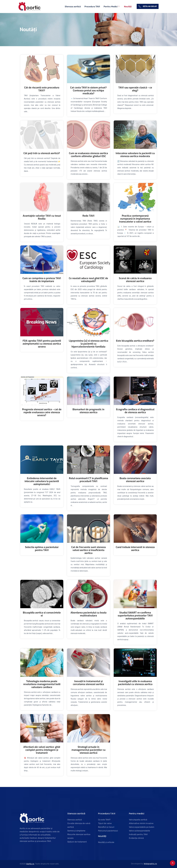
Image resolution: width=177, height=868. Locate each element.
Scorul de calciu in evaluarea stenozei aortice (135, 280)
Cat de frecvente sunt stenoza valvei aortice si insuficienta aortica (88, 550)
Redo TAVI (88, 216)
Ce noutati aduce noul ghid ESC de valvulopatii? (88, 280)
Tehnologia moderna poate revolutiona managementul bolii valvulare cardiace (42, 684)
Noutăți (128, 7)
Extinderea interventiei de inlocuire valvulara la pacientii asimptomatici (42, 481)
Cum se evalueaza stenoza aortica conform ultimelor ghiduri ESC (88, 155)
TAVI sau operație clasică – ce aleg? (135, 89)
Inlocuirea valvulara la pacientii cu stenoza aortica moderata (135, 155)
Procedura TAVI (92, 7)
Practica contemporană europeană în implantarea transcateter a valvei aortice (135, 219)
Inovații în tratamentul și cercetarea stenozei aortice (88, 683)
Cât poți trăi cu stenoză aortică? (42, 153)
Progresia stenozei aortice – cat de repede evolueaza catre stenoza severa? (42, 412)
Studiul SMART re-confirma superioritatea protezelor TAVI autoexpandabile (135, 616)
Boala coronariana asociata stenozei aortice (135, 480)
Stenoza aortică (73, 7)
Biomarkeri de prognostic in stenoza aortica (88, 411)
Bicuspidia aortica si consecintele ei (42, 614)
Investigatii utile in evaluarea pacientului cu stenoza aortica (135, 683)
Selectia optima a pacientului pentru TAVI (42, 549)
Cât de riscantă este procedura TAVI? (42, 89)
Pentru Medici (112, 7)
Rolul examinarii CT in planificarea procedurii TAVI (88, 480)
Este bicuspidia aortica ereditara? (135, 341)
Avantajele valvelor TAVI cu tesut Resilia (42, 217)
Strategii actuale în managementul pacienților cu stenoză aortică (88, 750)
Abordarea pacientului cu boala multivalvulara (88, 614)
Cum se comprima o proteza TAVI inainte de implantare (42, 280)
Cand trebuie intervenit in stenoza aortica (135, 549)
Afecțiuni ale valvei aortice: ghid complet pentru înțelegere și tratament (42, 750)
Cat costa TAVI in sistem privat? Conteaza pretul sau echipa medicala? (88, 91)
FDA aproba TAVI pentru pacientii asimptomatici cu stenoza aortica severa (42, 344)
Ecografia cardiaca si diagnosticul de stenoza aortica (135, 411)
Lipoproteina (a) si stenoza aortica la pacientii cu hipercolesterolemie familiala (88, 344)
